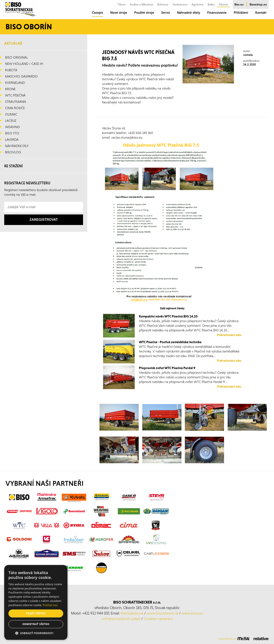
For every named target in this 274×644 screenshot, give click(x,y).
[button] (36, 633)
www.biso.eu (192, 613)
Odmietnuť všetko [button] (36, 624)
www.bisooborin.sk (162, 613)
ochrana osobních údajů (121, 619)
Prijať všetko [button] (36, 613)
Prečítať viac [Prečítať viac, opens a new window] (50, 605)
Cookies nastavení (158, 619)
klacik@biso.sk (132, 613)
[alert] (36, 602)
